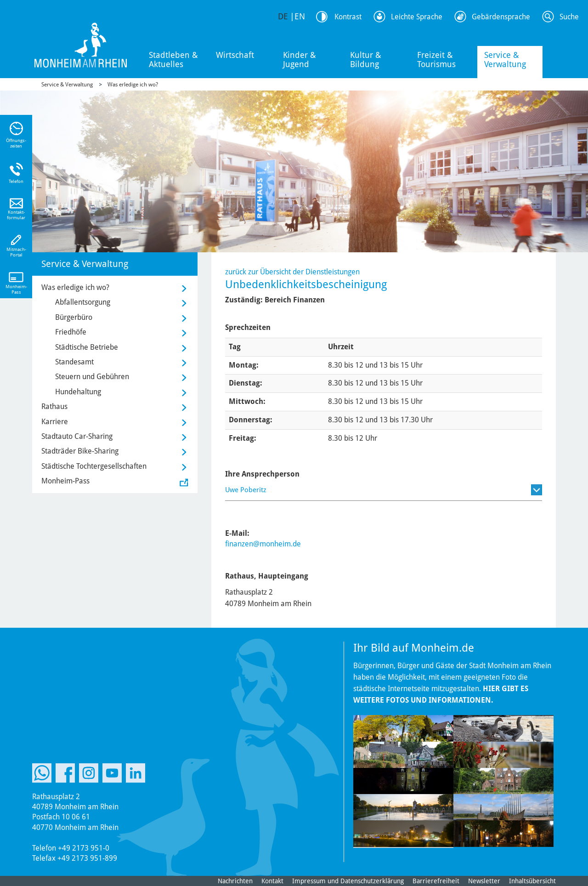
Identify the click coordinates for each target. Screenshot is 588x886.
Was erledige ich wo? (133, 85)
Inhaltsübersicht (532, 881)
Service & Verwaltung (505, 60)
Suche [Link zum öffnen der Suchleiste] (569, 17)
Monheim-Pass (65, 481)
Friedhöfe (71, 332)
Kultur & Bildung (366, 60)
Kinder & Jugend (300, 60)
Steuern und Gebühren (92, 377)
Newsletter (484, 881)
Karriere (55, 422)
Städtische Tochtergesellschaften (94, 466)
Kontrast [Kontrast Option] (348, 17)
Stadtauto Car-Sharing (77, 436)
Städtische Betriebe (87, 347)
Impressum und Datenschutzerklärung (348, 881)
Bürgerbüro (74, 317)
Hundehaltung (78, 392)
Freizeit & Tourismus (436, 60)
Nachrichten (235, 881)
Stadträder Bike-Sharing (80, 451)
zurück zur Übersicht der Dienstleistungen (292, 272)
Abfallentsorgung (83, 302)
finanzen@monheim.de (263, 544)
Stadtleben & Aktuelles (173, 60)
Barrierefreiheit (436, 881)
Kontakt (272, 881)
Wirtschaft (235, 55)
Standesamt (74, 362)
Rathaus (54, 406)
